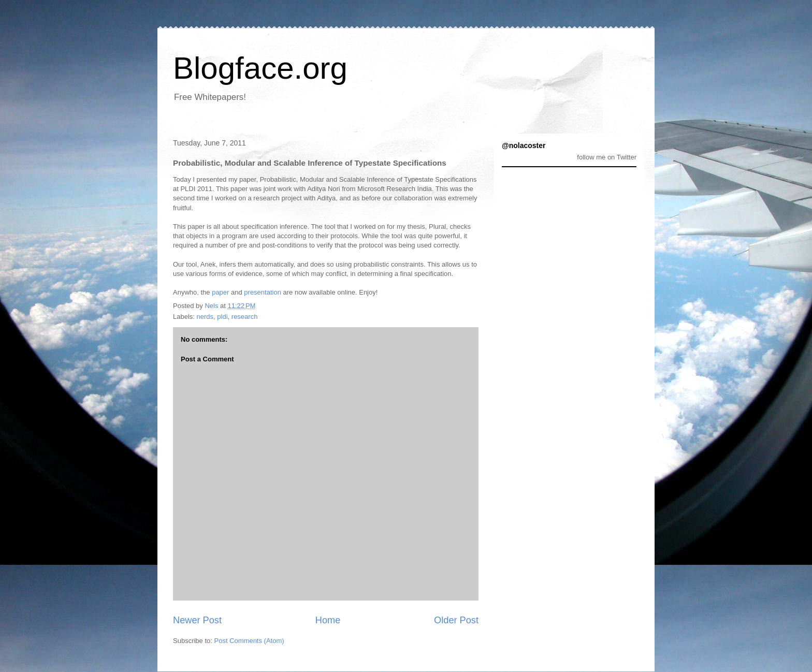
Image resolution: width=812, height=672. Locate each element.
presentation (263, 292)
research (245, 317)
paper (220, 292)
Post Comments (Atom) (249, 641)
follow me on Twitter (607, 157)
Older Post (456, 620)
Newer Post (197, 620)
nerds (205, 317)
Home (328, 620)
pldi (222, 317)
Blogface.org (260, 68)
